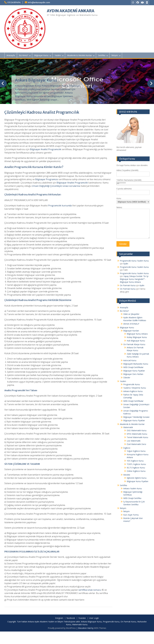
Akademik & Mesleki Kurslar (79, 55)
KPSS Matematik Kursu (137, 434)
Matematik (128, 427)
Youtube (82, 618)
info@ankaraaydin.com (39, 2)
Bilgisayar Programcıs (46, 179)
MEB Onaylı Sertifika (132, 498)
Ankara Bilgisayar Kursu (36, 80)
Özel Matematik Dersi (136, 444)
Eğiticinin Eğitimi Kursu (137, 478)
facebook (71, 618)
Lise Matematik (134, 441)
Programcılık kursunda (60, 206)
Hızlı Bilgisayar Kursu (136, 341)
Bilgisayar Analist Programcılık (72, 183)
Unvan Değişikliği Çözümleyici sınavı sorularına (56, 186)
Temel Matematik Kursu (137, 437)
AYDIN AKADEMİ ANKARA (71, 11)
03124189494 (14, 2)
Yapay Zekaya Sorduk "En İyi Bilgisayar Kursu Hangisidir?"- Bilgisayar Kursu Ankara (134, 279)
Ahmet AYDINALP (131, 324)
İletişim (115, 55)
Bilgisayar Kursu (41, 55)
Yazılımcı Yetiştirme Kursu (135, 388)
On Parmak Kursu (128, 285)
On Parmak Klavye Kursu (134, 344)
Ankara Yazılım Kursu (133, 488)
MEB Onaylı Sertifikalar (133, 367)
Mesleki (127, 475)
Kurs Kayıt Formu (131, 515)
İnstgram (59, 618)
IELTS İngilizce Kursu (136, 468)
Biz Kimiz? (23, 55)
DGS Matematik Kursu (137, 430)
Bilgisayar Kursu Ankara (137, 334)
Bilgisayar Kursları (131, 331)
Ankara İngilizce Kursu (133, 391)
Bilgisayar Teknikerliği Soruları (136, 417)
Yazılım (58, 55)
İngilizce (127, 448)
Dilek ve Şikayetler (131, 314)
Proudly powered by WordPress (62, 628)
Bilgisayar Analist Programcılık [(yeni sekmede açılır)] (46, 149)
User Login (94, 618)
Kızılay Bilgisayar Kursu (137, 337)
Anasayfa (11, 55)
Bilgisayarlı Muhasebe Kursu (136, 364)
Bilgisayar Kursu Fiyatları (134, 371)
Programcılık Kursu (132, 384)
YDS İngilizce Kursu (135, 461)
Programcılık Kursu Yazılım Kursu (134, 261)
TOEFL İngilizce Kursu (136, 464)
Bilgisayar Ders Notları (133, 374)
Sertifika (102, 55)
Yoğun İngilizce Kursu (136, 451)
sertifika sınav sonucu (90, 590)
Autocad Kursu (130, 360)
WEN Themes (100, 628)
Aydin (126, 264)
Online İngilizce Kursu (136, 471)
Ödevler (127, 378)
